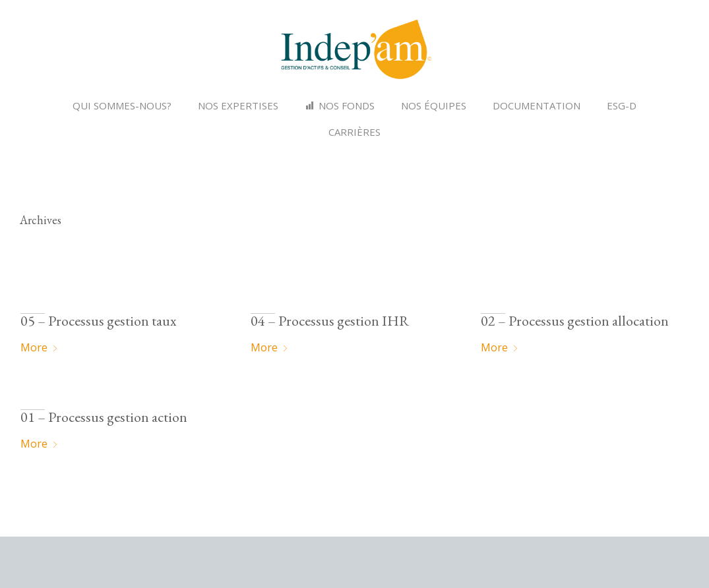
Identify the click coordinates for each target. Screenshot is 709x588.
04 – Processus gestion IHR (330, 321)
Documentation (537, 105)
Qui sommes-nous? (122, 105)
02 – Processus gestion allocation (575, 321)
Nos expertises (238, 105)
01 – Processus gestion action (104, 417)
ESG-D (622, 105)
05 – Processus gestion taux (98, 321)
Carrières (354, 132)
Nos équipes (434, 105)
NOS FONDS (347, 105)
